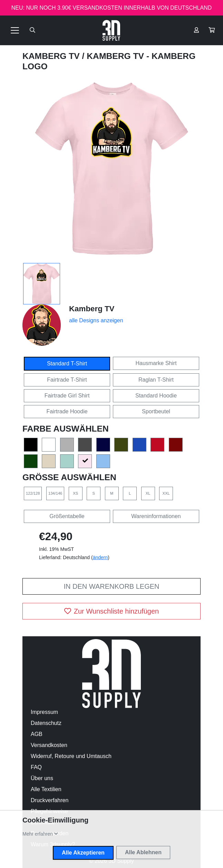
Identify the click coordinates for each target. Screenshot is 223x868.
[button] (212, 30)
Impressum (44, 712)
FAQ (36, 767)
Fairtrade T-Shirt (67, 380)
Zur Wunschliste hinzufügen (111, 611)
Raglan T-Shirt (156, 380)
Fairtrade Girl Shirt (67, 396)
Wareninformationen (156, 516)
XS (75, 493)
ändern (100, 557)
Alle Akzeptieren (83, 853)
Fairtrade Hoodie (67, 411)
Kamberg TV (52, 56)
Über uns (42, 778)
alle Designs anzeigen (96, 320)
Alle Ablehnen (143, 852)
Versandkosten (49, 745)
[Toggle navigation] (15, 30)
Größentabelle (67, 516)
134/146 (55, 493)
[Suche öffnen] (32, 30)
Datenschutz (46, 723)
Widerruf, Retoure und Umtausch (71, 756)
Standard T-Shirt (67, 364)
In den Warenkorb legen (111, 586)
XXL (166, 493)
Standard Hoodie (156, 396)
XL (148, 493)
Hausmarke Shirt (156, 363)
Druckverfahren (50, 800)
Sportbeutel (156, 411)
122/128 (33, 493)
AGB (37, 734)
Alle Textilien (46, 789)
